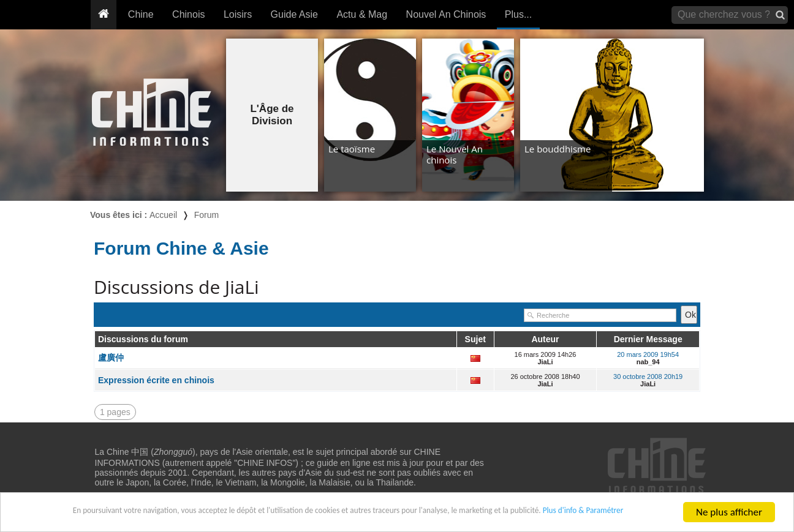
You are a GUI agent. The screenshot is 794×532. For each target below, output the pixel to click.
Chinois (188, 14)
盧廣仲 (111, 358)
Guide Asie (294, 14)
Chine (141, 14)
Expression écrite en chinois (156, 380)
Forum (206, 215)
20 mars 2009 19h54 (648, 354)
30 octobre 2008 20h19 (648, 377)
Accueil (163, 215)
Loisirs (238, 14)
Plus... (518, 14)
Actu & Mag (362, 14)
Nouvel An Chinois (446, 14)
